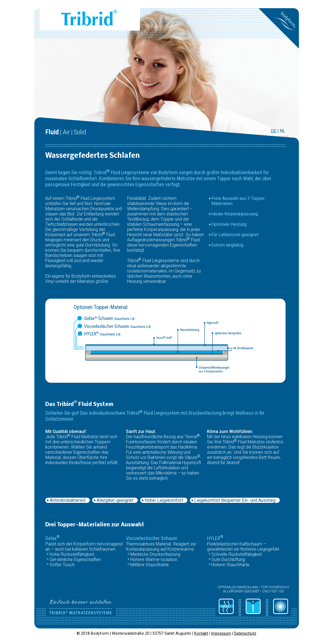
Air (66, 132)
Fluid (52, 132)
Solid (80, 132)
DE (274, 131)
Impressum (221, 633)
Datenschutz (245, 633)
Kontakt (201, 633)
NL (283, 131)
